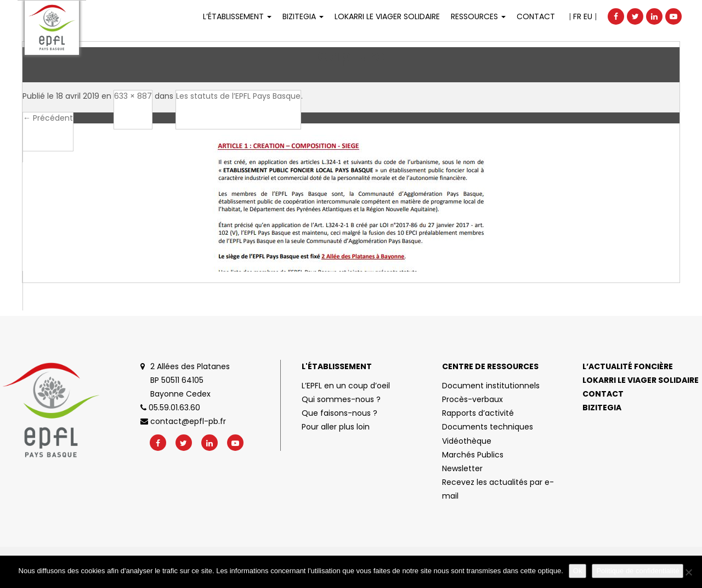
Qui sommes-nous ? (341, 399)
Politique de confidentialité (638, 571)
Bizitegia (303, 16)
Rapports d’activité (478, 413)
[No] (688, 572)
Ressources (478, 16)
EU (588, 16)
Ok (578, 571)
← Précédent (48, 118)
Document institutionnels (491, 386)
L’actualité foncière (628, 366)
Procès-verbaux (472, 399)
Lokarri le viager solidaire (641, 380)
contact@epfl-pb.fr (183, 421)
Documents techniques (488, 427)
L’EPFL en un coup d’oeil (346, 386)
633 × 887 (133, 96)
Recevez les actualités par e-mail (498, 489)
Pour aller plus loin (336, 427)
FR (577, 16)
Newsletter (462, 468)
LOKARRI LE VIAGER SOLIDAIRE (387, 16)
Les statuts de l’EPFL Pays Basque (238, 96)
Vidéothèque (467, 441)
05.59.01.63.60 (170, 408)
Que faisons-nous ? (339, 413)
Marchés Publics (473, 455)
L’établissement (237, 16)
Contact (536, 16)
